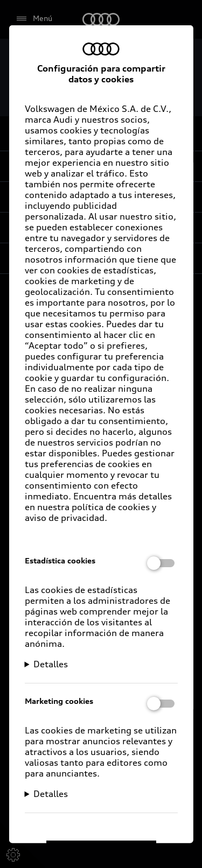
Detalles (51, 664)
